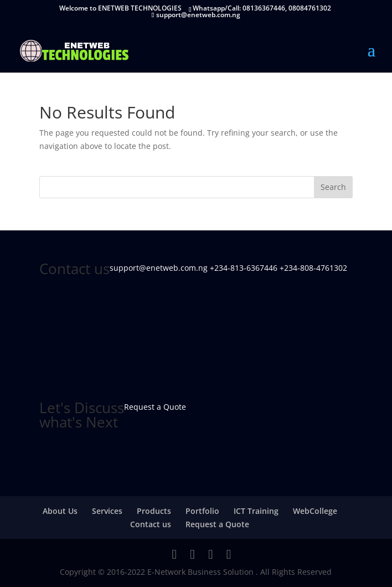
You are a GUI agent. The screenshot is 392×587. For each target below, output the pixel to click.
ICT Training (256, 511)
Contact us (151, 524)
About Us (60, 511)
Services (107, 511)
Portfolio (202, 511)
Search (333, 187)
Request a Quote (217, 524)
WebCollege (315, 511)
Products (154, 511)
